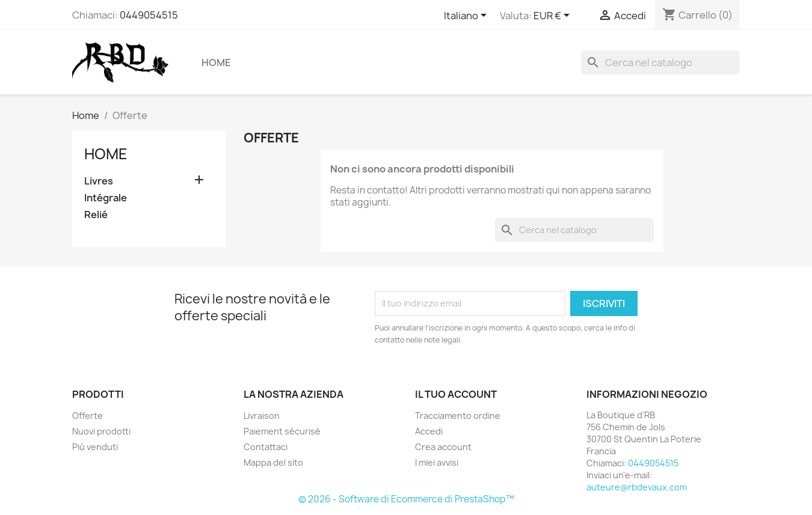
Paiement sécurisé (282, 431)
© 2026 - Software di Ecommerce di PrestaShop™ (406, 499)
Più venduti (95, 447)
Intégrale (106, 198)
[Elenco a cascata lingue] (467, 16)
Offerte (88, 416)
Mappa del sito (273, 462)
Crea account (443, 447)
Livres (99, 181)
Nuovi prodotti (101, 431)
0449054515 (149, 15)
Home (216, 62)
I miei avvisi (437, 462)
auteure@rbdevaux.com (637, 487)
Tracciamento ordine (458, 416)
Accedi (429, 431)
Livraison (262, 416)
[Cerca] (660, 62)
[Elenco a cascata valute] (554, 16)
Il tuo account (456, 394)
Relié (96, 215)
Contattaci (266, 447)
